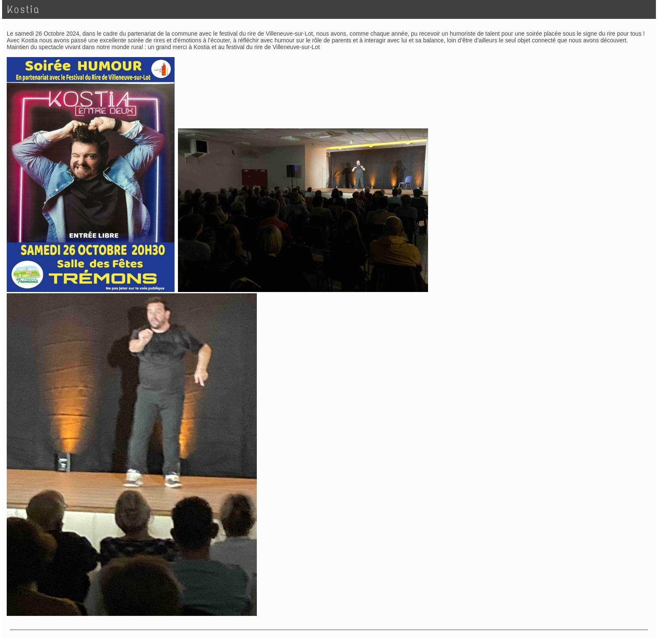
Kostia (23, 9)
